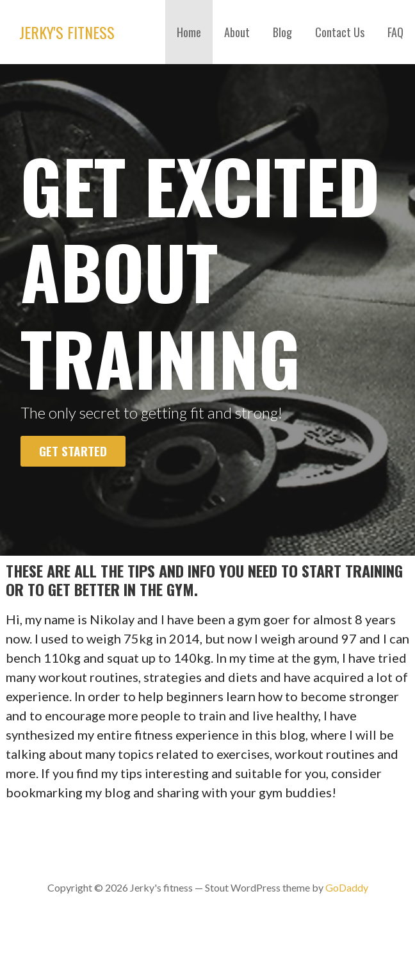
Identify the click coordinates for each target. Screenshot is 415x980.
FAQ (395, 32)
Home (189, 32)
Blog (282, 32)
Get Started (73, 451)
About (237, 32)
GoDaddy (347, 887)
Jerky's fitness (67, 32)
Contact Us (340, 32)
